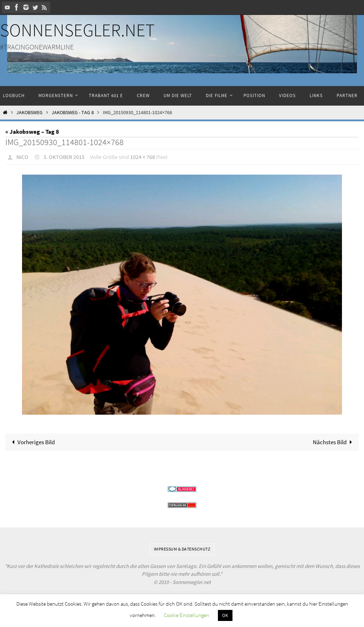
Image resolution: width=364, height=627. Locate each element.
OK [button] (225, 615)
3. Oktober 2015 (64, 157)
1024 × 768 (143, 157)
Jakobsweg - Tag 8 (73, 113)
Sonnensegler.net (77, 30)
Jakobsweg (30, 113)
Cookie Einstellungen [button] (186, 615)
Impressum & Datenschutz (182, 549)
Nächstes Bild (334, 442)
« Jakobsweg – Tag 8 (32, 132)
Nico (22, 157)
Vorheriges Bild (32, 442)
